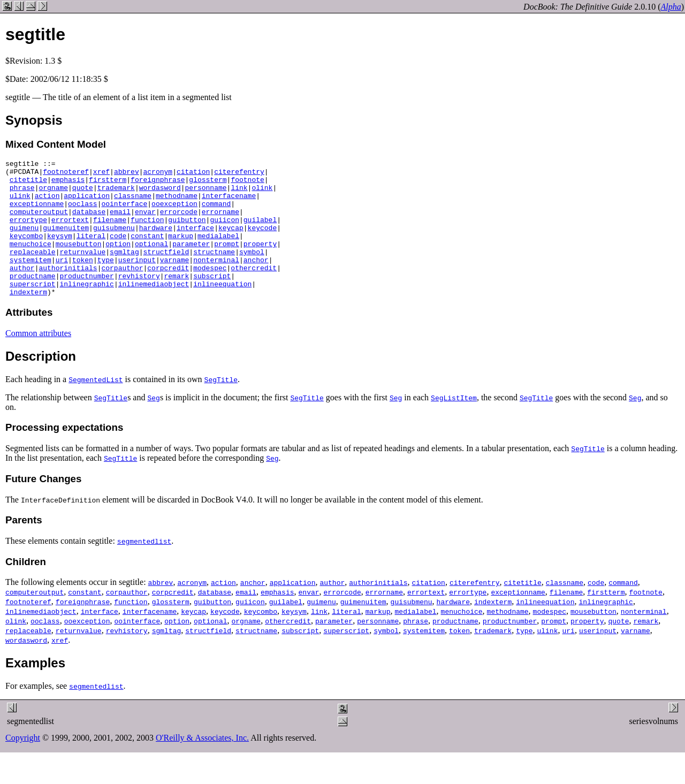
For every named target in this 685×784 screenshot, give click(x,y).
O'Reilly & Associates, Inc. (202, 765)
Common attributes (38, 360)
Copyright (23, 765)
